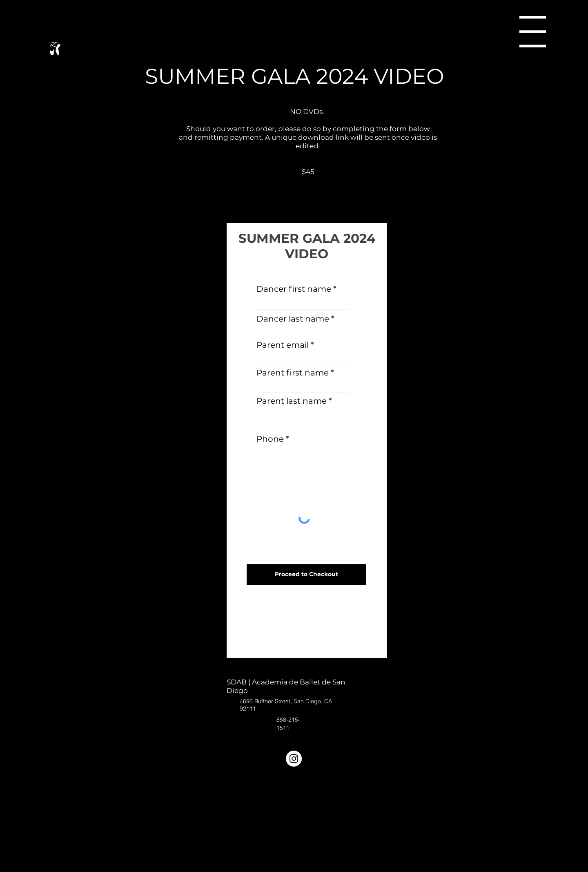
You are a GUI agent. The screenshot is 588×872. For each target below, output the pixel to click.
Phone (270, 439)
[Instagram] (294, 759)
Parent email (283, 345)
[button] (533, 32)
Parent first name (293, 373)
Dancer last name (293, 319)
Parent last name (292, 401)
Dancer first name (294, 289)
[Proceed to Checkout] (306, 575)
